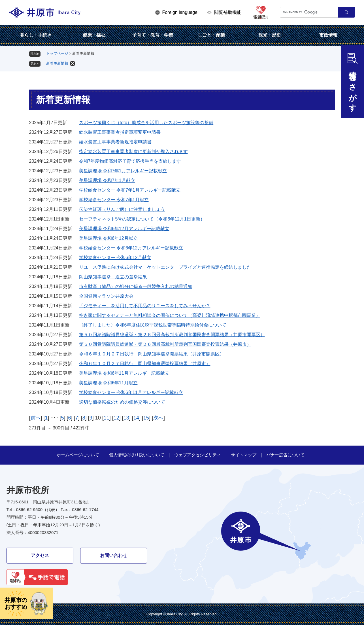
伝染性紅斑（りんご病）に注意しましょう (122, 209)
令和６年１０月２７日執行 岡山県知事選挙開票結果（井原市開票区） (152, 354)
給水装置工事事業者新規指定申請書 (115, 142)
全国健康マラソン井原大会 (106, 296)
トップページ (57, 53)
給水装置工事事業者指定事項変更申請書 (120, 132)
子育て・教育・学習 (153, 35)
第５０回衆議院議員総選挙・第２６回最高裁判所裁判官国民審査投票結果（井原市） (165, 344)
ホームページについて (78, 455)
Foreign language (180, 12)
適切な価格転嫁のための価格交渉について (122, 402)
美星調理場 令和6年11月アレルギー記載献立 (124, 373)
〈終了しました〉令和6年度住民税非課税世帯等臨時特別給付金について (153, 325)
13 (126, 418)
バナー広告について (285, 455)
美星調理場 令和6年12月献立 (108, 238)
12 (116, 418)
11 (107, 418)
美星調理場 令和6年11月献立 (108, 383)
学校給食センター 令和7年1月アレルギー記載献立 (130, 190)
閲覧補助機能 (228, 12)
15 (146, 418)
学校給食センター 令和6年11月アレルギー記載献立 (131, 392)
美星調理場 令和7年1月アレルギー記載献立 (123, 171)
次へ (158, 418)
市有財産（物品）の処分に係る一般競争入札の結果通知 (136, 286)
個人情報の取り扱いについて (137, 455)
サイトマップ (244, 455)
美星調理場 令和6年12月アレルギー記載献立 (124, 229)
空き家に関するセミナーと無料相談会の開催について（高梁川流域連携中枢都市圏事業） (170, 315)
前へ (36, 418)
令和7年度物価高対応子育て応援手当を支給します (130, 161)
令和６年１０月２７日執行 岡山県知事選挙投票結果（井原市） (145, 364)
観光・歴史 (270, 35)
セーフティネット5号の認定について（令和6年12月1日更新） (142, 219)
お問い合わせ (114, 555)
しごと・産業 (211, 35)
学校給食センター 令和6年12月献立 (115, 258)
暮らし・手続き (36, 35)
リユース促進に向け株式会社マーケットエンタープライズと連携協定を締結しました (165, 267)
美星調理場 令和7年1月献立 (107, 180)
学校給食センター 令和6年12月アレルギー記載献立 (131, 248)
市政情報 (328, 35)
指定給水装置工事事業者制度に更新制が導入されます (133, 152)
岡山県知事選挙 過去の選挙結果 (113, 277)
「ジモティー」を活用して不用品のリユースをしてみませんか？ (145, 306)
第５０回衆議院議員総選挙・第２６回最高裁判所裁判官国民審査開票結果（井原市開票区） (172, 335)
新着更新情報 (57, 63)
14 (136, 418)
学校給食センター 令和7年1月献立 (114, 200)
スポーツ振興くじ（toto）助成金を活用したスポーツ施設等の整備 (146, 123)
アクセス (40, 555)
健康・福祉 (94, 35)
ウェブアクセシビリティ (198, 455)
